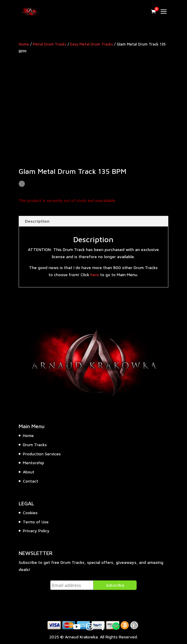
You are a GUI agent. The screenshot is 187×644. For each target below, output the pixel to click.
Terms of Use (36, 522)
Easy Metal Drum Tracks (92, 44)
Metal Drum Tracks (50, 44)
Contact (31, 481)
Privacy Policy (36, 531)
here (95, 275)
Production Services (42, 454)
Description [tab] (37, 221)
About (29, 472)
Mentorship (33, 463)
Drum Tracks (35, 445)
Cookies (30, 513)
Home (24, 44)
